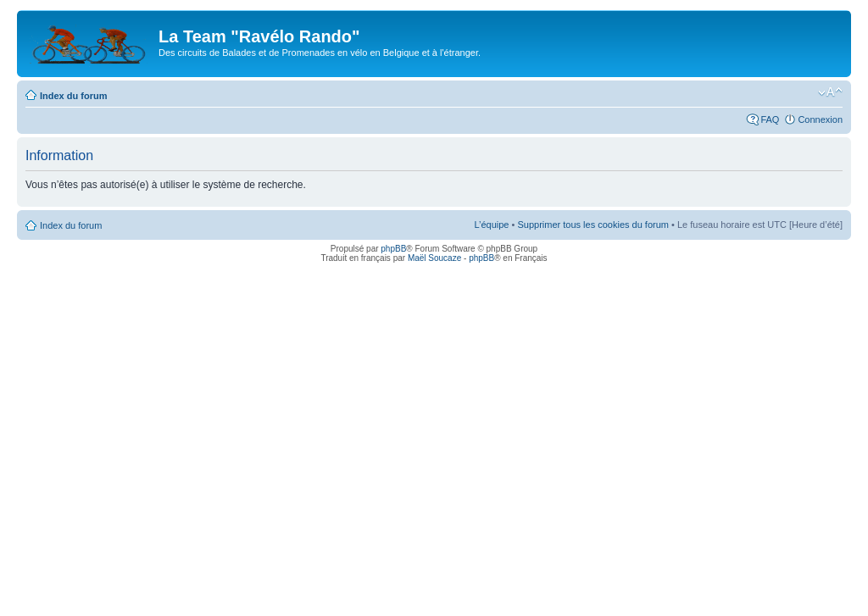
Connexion (820, 119)
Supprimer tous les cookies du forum (593, 225)
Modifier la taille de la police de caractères (830, 92)
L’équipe (491, 225)
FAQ (770, 119)
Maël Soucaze (434, 258)
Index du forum (73, 96)
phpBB (393, 249)
